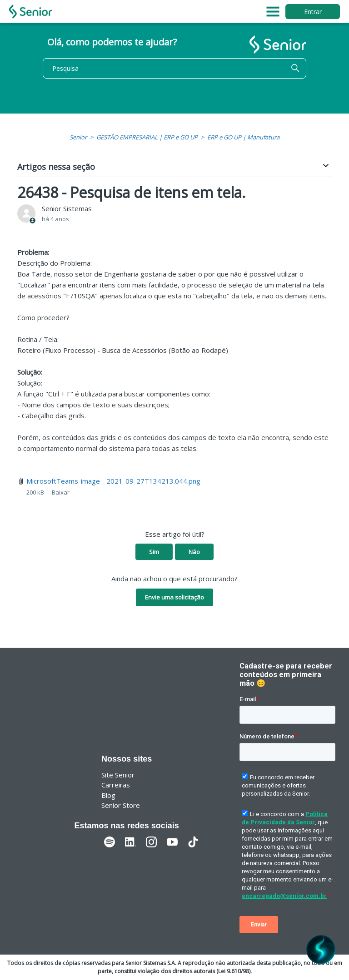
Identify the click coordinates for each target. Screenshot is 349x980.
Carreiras (116, 785)
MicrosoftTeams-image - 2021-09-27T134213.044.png (113, 481)
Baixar (61, 492)
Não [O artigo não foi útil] (194, 552)
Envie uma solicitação (174, 597)
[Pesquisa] (174, 68)
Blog (108, 795)
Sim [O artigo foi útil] (154, 552)
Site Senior (118, 775)
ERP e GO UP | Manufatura (243, 137)
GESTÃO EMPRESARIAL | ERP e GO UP (147, 137)
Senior (78, 137)
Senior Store (121, 805)
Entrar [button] (313, 12)
